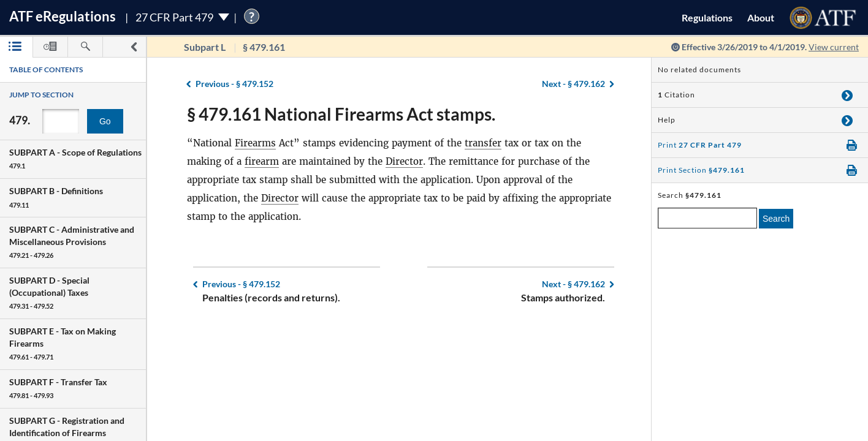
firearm (262, 161)
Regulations (707, 17)
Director (404, 161)
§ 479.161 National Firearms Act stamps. (341, 114)
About (761, 17)
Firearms (255, 143)
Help (667, 120)
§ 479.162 (573, 84)
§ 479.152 (234, 84)
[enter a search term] (707, 218)
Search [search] (776, 219)
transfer (483, 143)
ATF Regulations (63, 16)
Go (105, 121)
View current (834, 47)
